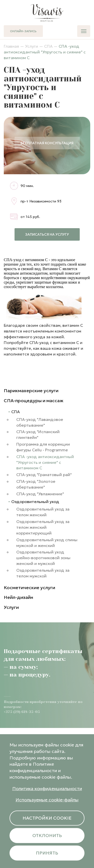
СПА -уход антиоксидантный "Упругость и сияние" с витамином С (45, 462)
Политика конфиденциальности (47, 788)
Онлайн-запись (23, 31)
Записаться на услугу (47, 234)
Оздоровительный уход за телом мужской (43, 573)
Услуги (32, 46)
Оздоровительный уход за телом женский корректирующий (43, 527)
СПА (48, 46)
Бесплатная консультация (47, 143)
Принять (47, 853)
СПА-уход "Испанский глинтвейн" (38, 434)
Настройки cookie (47, 818)
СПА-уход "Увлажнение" (40, 494)
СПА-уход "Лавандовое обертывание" (40, 422)
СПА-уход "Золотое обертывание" (36, 484)
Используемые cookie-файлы (47, 800)
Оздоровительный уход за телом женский (43, 512)
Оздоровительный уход (35, 502)
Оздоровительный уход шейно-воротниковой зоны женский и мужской (43, 558)
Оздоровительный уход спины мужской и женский (47, 543)
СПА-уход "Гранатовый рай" (44, 475)
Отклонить (47, 835)
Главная (11, 46)
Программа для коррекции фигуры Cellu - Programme (43, 447)
